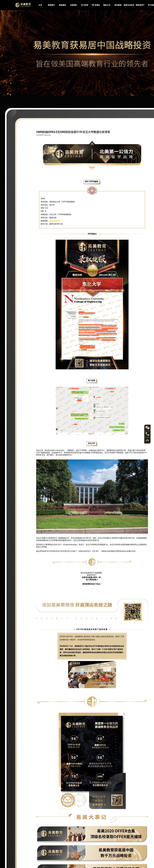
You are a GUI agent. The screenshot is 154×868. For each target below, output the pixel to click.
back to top (147, 440)
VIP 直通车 (96, 5)
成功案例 (118, 5)
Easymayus (23, 5)
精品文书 (107, 5)
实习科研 (85, 5)
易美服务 (62, 5)
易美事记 (51, 5)
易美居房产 (140, 5)
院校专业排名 (129, 5)
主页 (40, 5)
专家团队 (74, 5)
